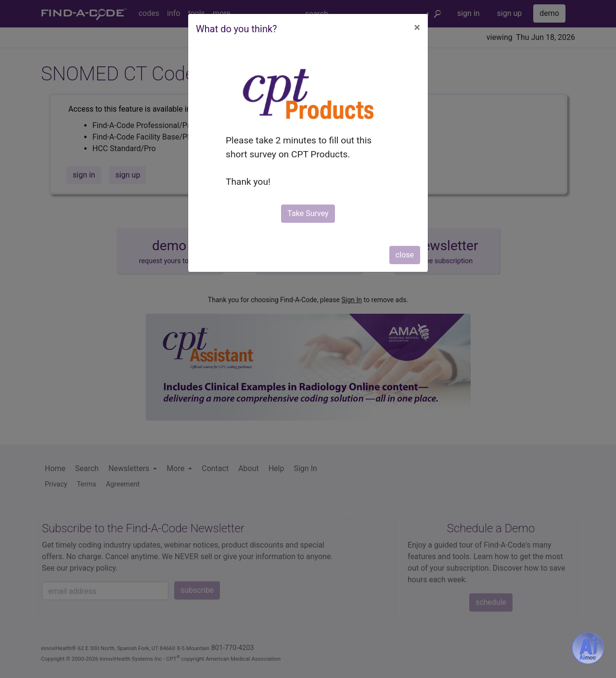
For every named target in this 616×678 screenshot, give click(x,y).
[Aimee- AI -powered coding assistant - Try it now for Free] (588, 648)
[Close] (417, 27)
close (405, 255)
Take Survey (308, 213)
